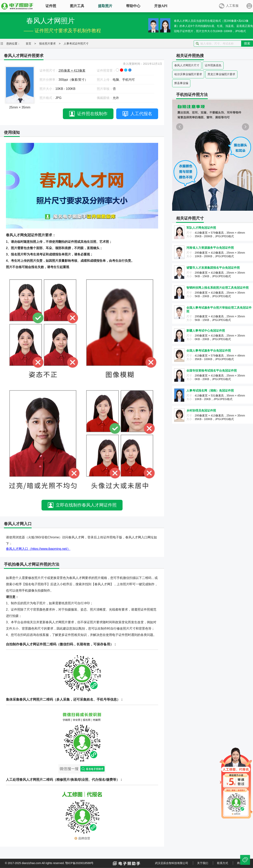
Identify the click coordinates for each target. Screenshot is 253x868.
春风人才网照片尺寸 (187, 65)
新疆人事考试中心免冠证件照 (206, 331)
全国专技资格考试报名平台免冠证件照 (212, 370)
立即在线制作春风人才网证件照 (86, 505)
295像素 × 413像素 (72, 71)
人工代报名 (141, 114)
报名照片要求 (47, 44)
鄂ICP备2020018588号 (79, 863)
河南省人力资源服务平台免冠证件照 (210, 248)
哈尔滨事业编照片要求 (188, 74)
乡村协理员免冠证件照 (201, 410)
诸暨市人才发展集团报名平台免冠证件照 (213, 268)
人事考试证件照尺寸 (76, 44)
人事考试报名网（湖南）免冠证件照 (210, 390)
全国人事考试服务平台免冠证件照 (209, 351)
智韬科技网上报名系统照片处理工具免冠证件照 (218, 288)
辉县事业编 (181, 83)
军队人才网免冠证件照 (201, 228)
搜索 (247, 43)
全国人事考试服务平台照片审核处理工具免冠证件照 (219, 309)
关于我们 (203, 863)
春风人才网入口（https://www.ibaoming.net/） (38, 549)
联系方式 (223, 863)
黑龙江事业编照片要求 (221, 74)
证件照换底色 (213, 65)
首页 (28, 44)
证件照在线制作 (92, 114)
